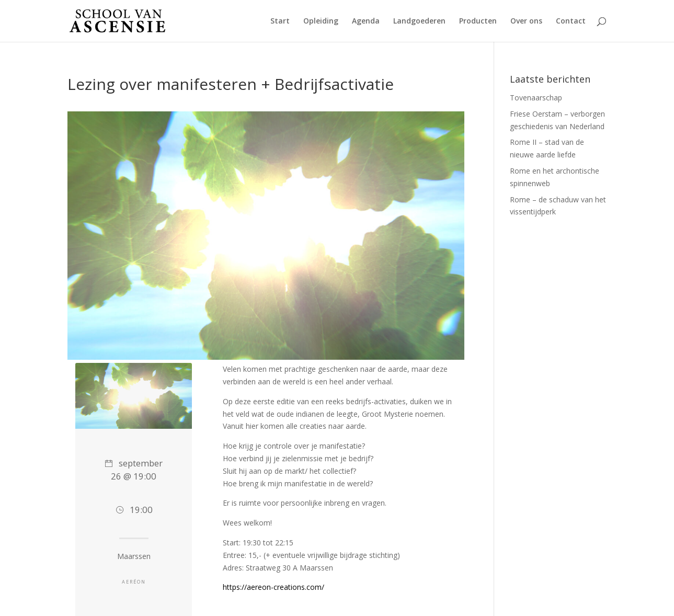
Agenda (366, 21)
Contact (571, 21)
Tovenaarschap (536, 98)
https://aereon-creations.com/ (273, 587)
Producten (478, 21)
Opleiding (321, 21)
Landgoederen (419, 21)
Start (280, 21)
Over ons (526, 21)
